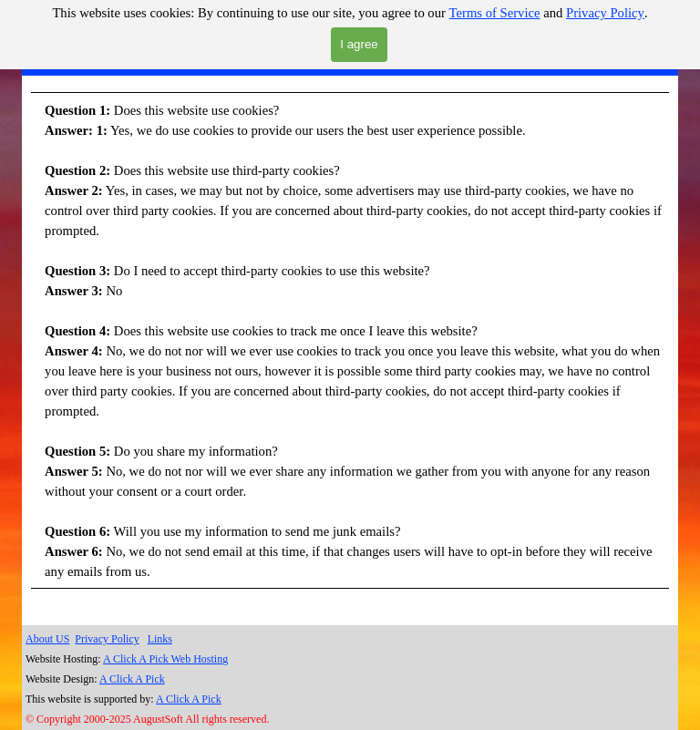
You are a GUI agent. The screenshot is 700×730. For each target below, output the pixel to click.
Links (160, 639)
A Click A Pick (132, 679)
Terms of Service (495, 13)
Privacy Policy (605, 13)
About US (47, 639)
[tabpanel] (350, 354)
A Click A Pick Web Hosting (165, 659)
